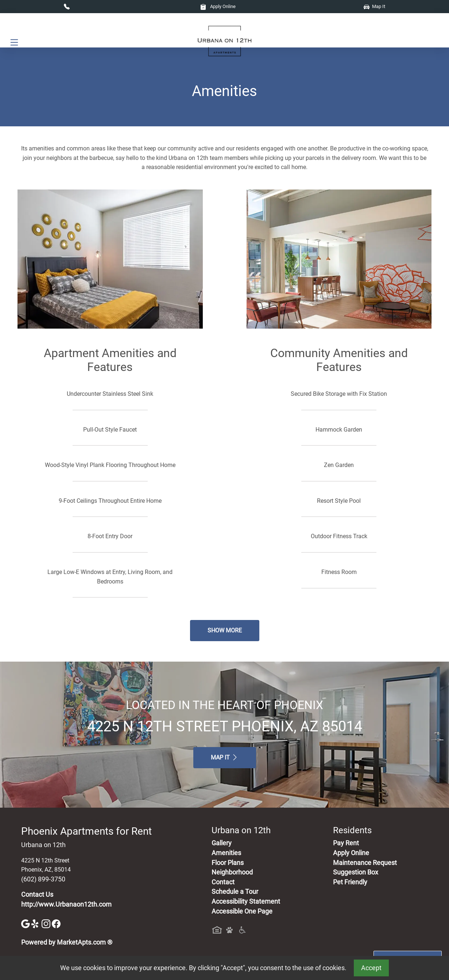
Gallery (222, 843)
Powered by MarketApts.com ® (67, 942)
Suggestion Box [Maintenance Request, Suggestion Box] (356, 872)
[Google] (26, 923)
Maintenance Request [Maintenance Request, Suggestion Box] (365, 863)
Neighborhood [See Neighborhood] (232, 872)
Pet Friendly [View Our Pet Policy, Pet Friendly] (350, 882)
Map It (374, 6)
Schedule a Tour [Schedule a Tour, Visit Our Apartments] (235, 892)
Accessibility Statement (246, 901)
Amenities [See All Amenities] (226, 853)
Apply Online (218, 6)
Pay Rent (346, 843)
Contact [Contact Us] (223, 882)
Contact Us (37, 895)
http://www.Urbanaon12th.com (66, 904)
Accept (371, 968)
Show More (225, 630)
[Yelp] (36, 923)
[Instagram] (47, 923)
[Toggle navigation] (14, 42)
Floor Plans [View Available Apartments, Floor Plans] (228, 863)
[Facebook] (56, 923)
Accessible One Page (242, 911)
